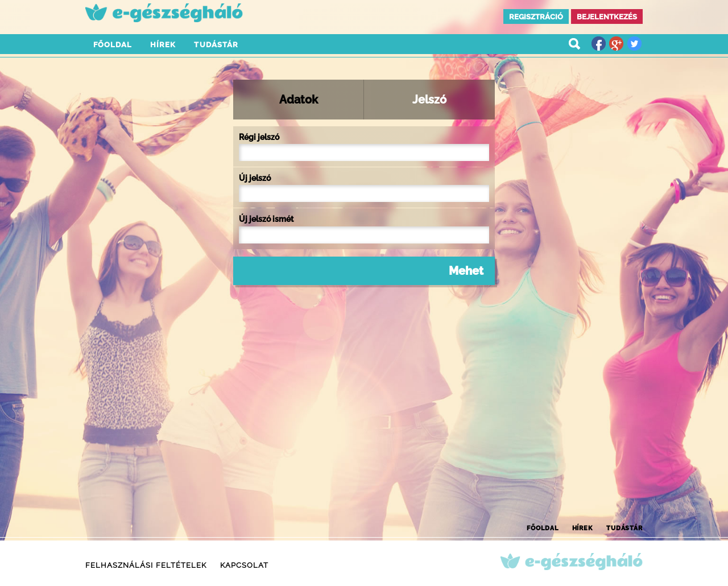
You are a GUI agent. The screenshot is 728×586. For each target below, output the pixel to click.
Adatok (299, 100)
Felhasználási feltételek (146, 565)
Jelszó (429, 100)
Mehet (466, 271)
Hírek (163, 45)
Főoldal (113, 45)
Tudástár (216, 45)
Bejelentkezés (607, 17)
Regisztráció (536, 17)
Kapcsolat (244, 565)
